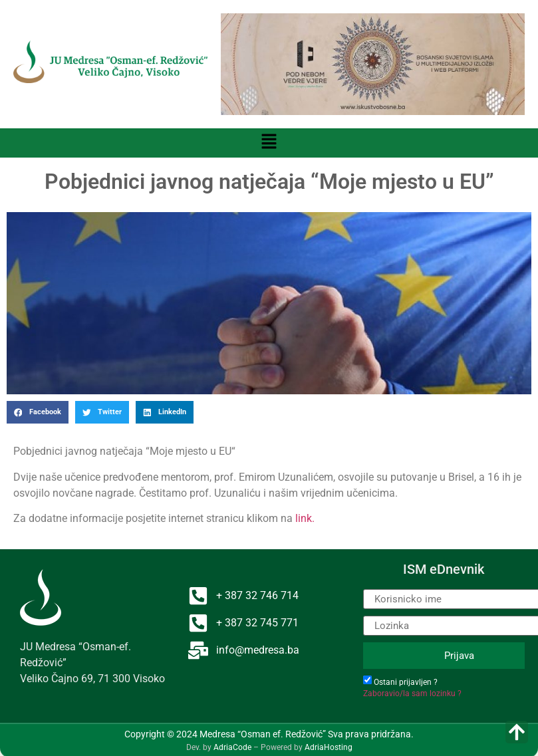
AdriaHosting (329, 747)
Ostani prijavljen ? (406, 682)
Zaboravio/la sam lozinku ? (412, 693)
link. (305, 518)
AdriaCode (232, 747)
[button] (269, 143)
